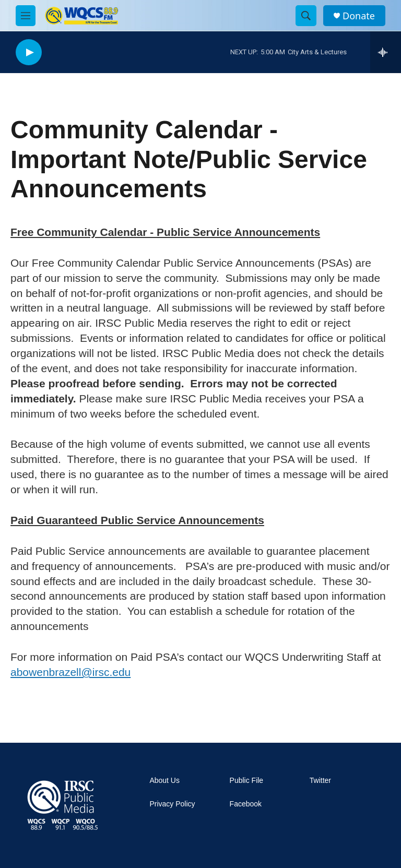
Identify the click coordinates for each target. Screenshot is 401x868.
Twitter (320, 781)
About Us (164, 781)
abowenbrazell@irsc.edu (70, 672)
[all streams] (386, 52)
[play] (29, 52)
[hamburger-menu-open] (26, 16)
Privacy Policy (172, 804)
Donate (359, 16)
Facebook (246, 804)
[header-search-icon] (306, 16)
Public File (247, 781)
